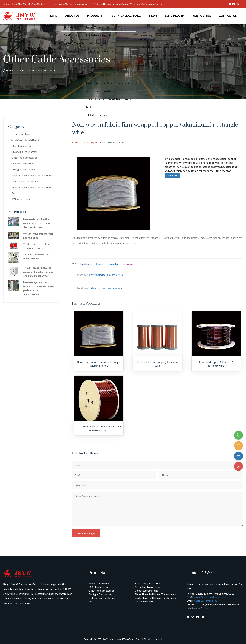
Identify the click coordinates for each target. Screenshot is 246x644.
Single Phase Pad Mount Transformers (32, 187)
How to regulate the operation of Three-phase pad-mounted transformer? (38, 288)
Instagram (128, 264)
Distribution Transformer (25, 181)
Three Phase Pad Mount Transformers (32, 175)
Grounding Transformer (24, 152)
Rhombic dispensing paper (106, 288)
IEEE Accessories (21, 199)
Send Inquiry (175, 16)
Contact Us (228, 16)
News (153, 16)
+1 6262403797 (18, 4)
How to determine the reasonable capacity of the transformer (37, 223)
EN (238, 4)
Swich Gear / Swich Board (25, 140)
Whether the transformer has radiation (38, 236)
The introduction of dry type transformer (37, 246)
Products (95, 16)
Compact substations (23, 163)
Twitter (100, 264)
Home (53, 16)
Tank (14, 193)
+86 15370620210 (37, 4)
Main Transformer (21, 146)
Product (21, 70)
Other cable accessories (42, 70)
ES (242, 4)
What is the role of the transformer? (36, 256)
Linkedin (113, 264)
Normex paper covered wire (106, 275)
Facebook (86, 264)
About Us (72, 16)
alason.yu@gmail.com (205, 601)
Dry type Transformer (23, 169)
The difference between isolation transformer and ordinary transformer (38, 272)
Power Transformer (22, 134)
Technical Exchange (126, 16)
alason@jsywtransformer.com (73, 4)
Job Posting (202, 16)
